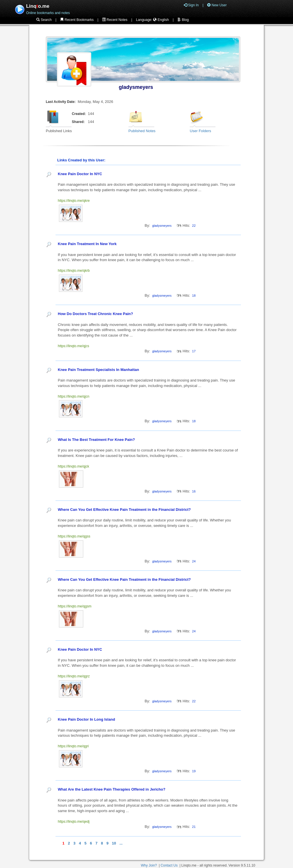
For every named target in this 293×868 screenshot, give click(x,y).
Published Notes (142, 131)
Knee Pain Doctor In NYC (80, 174)
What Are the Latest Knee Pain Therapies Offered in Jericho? (112, 789)
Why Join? (149, 865)
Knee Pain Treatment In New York (87, 244)
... (121, 843)
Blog (183, 20)
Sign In (191, 5)
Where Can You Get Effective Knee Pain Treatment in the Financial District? (124, 510)
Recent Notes (115, 20)
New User (217, 5)
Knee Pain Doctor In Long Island (86, 719)
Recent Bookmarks (77, 20)
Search (44, 20)
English (161, 20)
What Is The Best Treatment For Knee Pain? (96, 440)
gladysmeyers (136, 87)
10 (114, 843)
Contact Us (169, 865)
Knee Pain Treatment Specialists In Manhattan (98, 370)
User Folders (200, 131)
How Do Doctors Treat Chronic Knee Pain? (95, 314)
